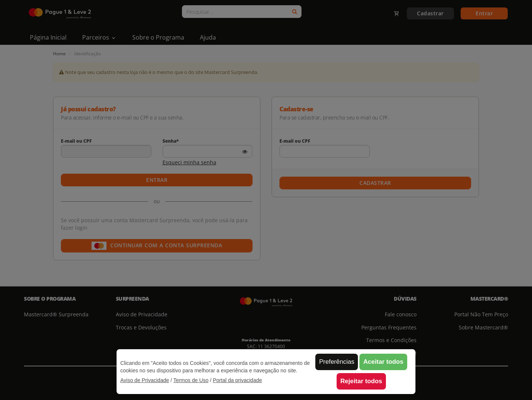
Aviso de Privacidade (145, 380)
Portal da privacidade (238, 380)
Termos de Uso (191, 380)
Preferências (337, 362)
